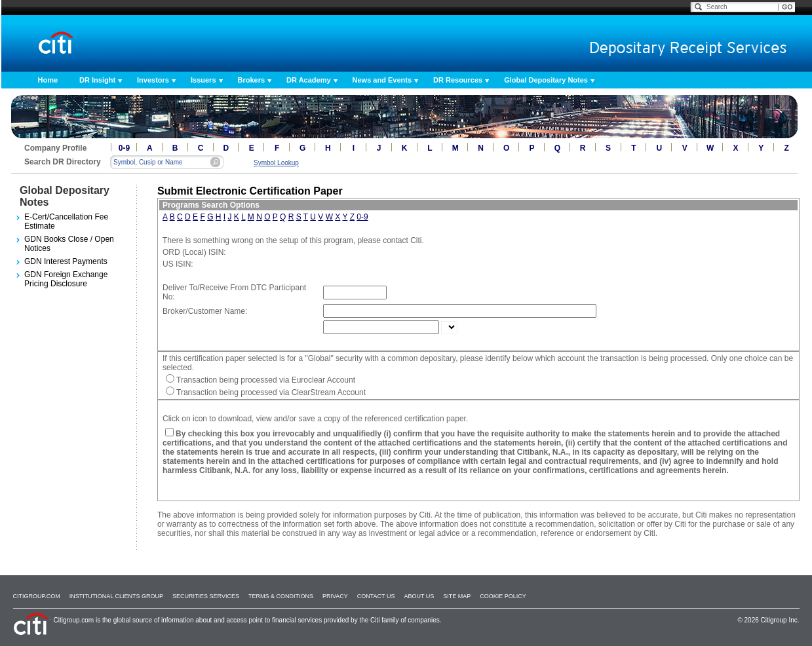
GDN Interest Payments (66, 261)
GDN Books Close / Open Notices (69, 244)
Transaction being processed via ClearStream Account (271, 392)
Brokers (252, 80)
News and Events (382, 80)
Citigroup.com (37, 596)
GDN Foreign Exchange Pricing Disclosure (66, 279)
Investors (153, 80)
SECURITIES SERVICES (206, 596)
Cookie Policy (503, 596)
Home (48, 80)
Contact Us (376, 596)
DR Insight (97, 80)
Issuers (203, 80)
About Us (419, 596)
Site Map (457, 596)
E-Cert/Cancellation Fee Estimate (66, 221)
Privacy (335, 596)
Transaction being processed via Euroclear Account (266, 380)
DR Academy (308, 80)
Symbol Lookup (276, 163)
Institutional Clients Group (116, 596)
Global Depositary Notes (546, 80)
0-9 (124, 148)
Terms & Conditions (281, 596)
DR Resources (458, 80)
